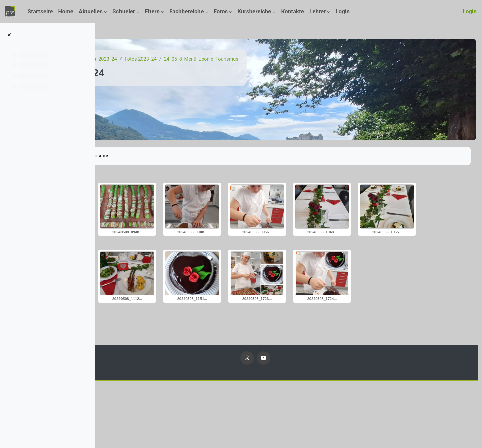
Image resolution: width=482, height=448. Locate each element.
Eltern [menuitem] (152, 11)
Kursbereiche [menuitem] (254, 11)
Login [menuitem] (343, 11)
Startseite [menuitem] (40, 11)
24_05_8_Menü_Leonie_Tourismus (284, 59)
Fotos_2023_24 (181, 59)
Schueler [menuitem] (124, 11)
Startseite (125, 59)
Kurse (150, 59)
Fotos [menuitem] (221, 11)
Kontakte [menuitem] (292, 11)
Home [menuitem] (66, 11)
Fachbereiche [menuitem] (187, 11)
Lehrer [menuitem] (317, 11)
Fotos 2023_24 (222, 59)
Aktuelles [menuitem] (91, 11)
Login (469, 11)
